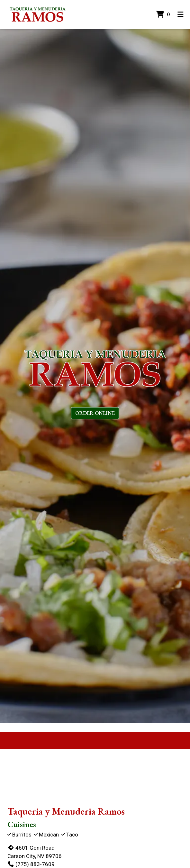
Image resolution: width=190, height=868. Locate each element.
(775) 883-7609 (31, 864)
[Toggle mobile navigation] (181, 14)
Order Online (95, 413)
